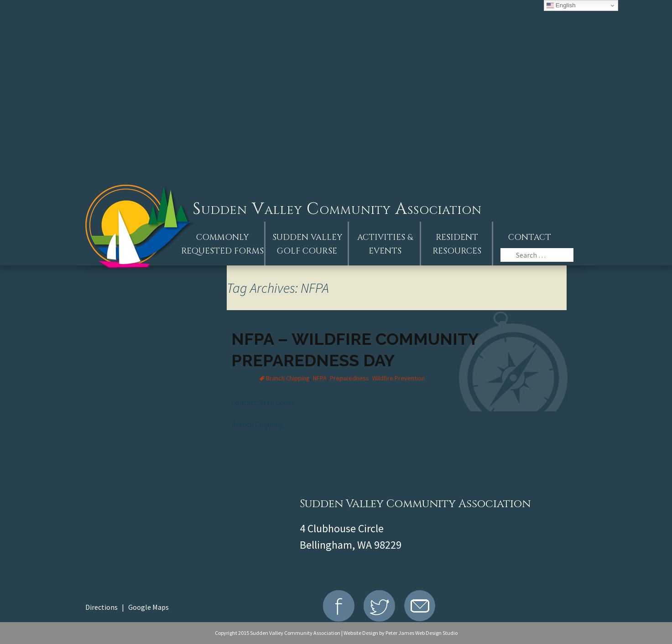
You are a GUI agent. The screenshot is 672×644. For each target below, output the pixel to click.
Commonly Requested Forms (222, 244)
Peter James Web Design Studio (422, 633)
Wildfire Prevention (399, 378)
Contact (530, 237)
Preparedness (349, 378)
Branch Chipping (288, 378)
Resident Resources (457, 244)
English (561, 5)
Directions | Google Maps (127, 607)
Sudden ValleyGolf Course (307, 244)
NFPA (320, 378)
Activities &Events (385, 244)
